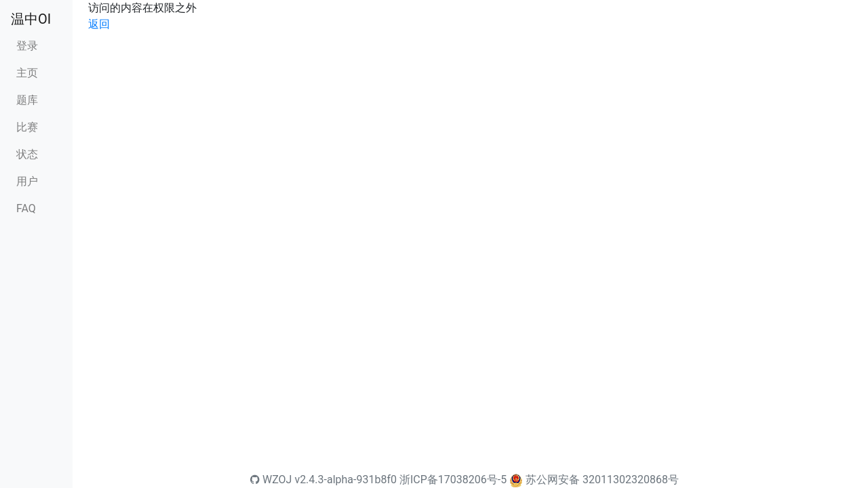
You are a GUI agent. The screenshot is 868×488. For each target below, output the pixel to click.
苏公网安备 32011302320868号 (602, 480)
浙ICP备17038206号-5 (453, 480)
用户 (27, 181)
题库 (27, 100)
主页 (27, 73)
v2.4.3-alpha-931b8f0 (346, 480)
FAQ (26, 208)
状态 (27, 154)
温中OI (31, 19)
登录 (27, 46)
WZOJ (271, 480)
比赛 (27, 127)
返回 (99, 24)
